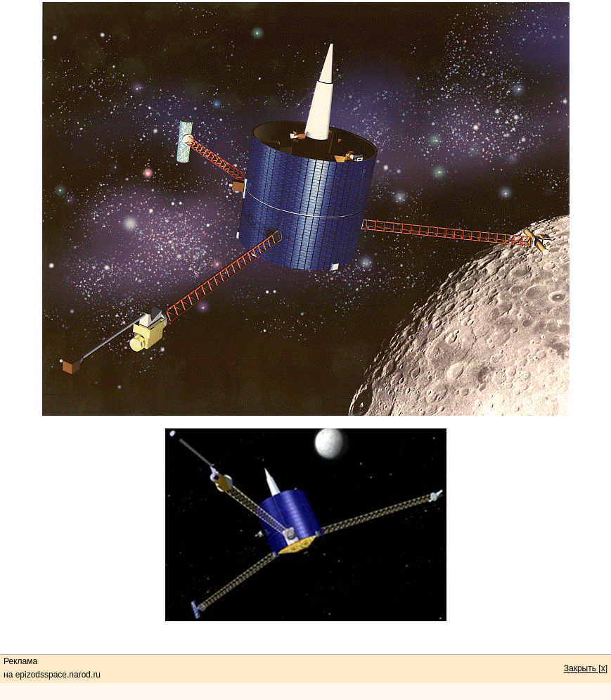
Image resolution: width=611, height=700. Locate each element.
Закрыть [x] (586, 668)
